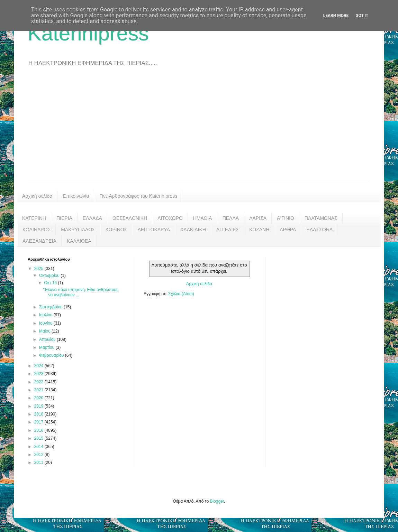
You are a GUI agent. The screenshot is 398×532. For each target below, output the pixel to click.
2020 (39, 398)
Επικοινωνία (76, 196)
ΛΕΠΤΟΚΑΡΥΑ (154, 230)
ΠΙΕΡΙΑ (64, 218)
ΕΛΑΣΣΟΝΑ (319, 230)
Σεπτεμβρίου (51, 307)
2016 (39, 430)
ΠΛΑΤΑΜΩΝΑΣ (321, 218)
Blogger (217, 501)
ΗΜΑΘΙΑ (203, 218)
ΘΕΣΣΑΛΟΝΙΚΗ (130, 218)
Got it (362, 16)
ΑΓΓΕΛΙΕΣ (228, 230)
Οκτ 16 (51, 283)
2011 (39, 463)
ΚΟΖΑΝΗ (259, 230)
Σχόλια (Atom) (181, 294)
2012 (39, 455)
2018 (39, 414)
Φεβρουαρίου (52, 355)
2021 (39, 390)
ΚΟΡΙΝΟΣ (116, 230)
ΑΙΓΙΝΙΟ (286, 218)
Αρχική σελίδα (37, 196)
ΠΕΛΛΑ (231, 218)
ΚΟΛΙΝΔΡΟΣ (37, 230)
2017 (39, 422)
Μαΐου (45, 331)
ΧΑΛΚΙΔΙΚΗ (193, 230)
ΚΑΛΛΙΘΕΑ (79, 241)
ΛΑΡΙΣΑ (258, 218)
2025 (39, 269)
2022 (39, 382)
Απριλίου (48, 339)
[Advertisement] (199, 128)
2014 (39, 447)
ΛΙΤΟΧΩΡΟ (170, 218)
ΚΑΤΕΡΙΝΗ (34, 218)
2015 (39, 438)
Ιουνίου (46, 323)
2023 (39, 374)
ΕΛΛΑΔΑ (92, 218)
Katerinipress (88, 33)
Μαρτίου (47, 347)
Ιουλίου (46, 315)
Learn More (336, 16)
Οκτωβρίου (50, 276)
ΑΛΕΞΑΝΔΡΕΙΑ (39, 241)
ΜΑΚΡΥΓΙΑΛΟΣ (78, 230)
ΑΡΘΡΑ (288, 230)
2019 (39, 406)
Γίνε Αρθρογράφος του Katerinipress (138, 196)
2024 (39, 366)
